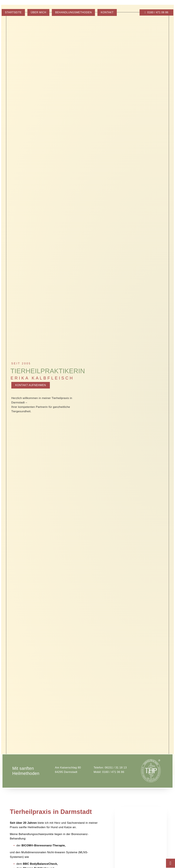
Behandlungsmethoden (73, 12)
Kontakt (107, 12)
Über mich (38, 12)
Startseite (13, 12)
